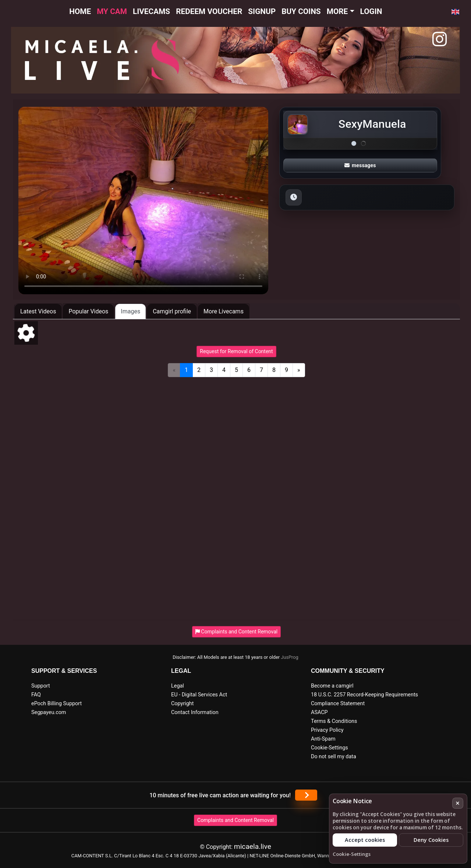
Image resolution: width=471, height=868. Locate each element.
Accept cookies (365, 840)
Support (41, 686)
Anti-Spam (323, 739)
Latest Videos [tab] (38, 311)
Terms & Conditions (334, 721)
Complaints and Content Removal (235, 820)
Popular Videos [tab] (88, 311)
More (337, 11)
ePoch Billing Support (56, 704)
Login (371, 11)
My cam (112, 11)
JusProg (290, 657)
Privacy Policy (327, 730)
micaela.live (253, 846)
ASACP (319, 712)
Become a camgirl (332, 686)
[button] (455, 12)
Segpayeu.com (49, 712)
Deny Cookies (431, 840)
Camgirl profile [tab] (172, 311)
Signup (262, 11)
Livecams (151, 11)
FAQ (36, 695)
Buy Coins (301, 11)
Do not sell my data (334, 757)
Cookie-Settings (330, 748)
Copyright (182, 704)
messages (360, 165)
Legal (178, 686)
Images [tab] (130, 311)
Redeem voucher (209, 11)
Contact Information (195, 712)
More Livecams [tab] (224, 311)
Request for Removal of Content (236, 351)
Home (80, 11)
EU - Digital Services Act (199, 695)
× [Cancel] (458, 803)
